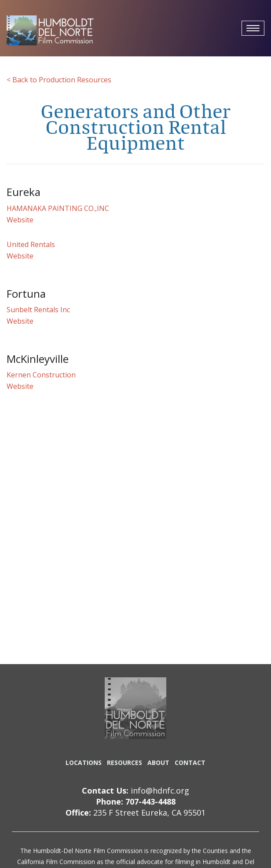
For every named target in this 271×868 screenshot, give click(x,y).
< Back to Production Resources (59, 80)
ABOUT (158, 763)
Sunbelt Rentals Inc (38, 310)
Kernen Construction (41, 375)
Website (20, 220)
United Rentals (31, 244)
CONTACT (190, 763)
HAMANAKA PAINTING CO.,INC (58, 208)
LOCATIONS (84, 763)
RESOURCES (125, 763)
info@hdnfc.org (160, 790)
